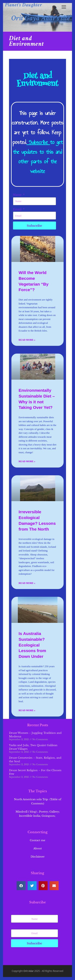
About (38, 848)
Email (18, 209)
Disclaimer (38, 857)
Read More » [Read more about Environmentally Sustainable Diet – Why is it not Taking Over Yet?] (27, 461)
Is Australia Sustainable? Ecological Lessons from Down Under (32, 645)
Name (18, 195)
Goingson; (49, 816)
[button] (64, 7)
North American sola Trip (31, 799)
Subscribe (38, 142)
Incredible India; (30, 816)
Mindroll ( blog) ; (27, 812)
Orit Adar (29, 971)
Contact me (37, 840)
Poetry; (44, 812)
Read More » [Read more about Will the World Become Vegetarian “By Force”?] (27, 340)
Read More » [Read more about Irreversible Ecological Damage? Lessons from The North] (27, 583)
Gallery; (54, 812)
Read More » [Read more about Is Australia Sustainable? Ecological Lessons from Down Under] (27, 710)
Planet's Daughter (24, 5)
